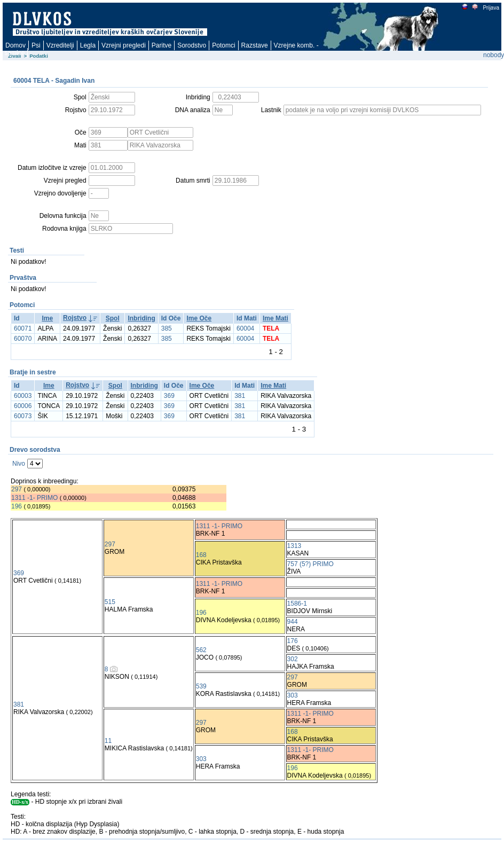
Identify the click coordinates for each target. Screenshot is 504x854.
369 (169, 396)
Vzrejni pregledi (124, 45)
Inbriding (141, 318)
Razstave (255, 45)
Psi (36, 45)
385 (167, 328)
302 (293, 659)
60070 (23, 339)
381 (240, 396)
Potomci (223, 45)
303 (293, 695)
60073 (23, 416)
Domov (15, 45)
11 (108, 741)
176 (293, 641)
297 (17, 489)
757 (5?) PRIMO (310, 564)
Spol (113, 318)
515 (110, 602)
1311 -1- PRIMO (34, 498)
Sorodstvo (192, 45)
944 (293, 622)
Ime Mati (275, 318)
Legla (88, 45)
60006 (23, 406)
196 (17, 506)
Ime (47, 318)
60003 (23, 396)
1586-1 (297, 604)
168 (201, 555)
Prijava (491, 8)
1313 (294, 546)
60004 (245, 328)
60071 (23, 328)
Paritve (162, 45)
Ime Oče (199, 318)
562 (201, 650)
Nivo (19, 464)
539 (201, 686)
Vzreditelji (60, 45)
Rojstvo (75, 318)
